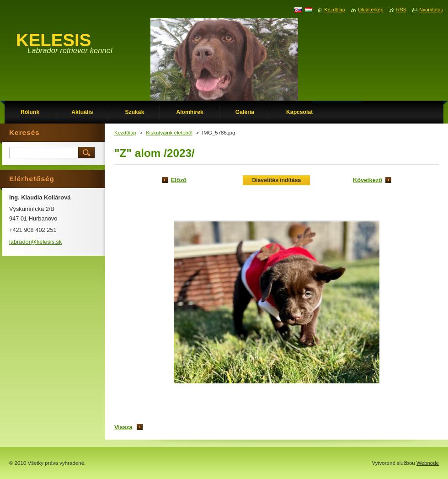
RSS (401, 10)
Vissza (123, 427)
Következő (368, 180)
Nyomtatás (431, 10)
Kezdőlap (125, 133)
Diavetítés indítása (276, 180)
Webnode (428, 463)
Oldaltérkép (371, 10)
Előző (179, 180)
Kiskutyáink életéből (169, 133)
